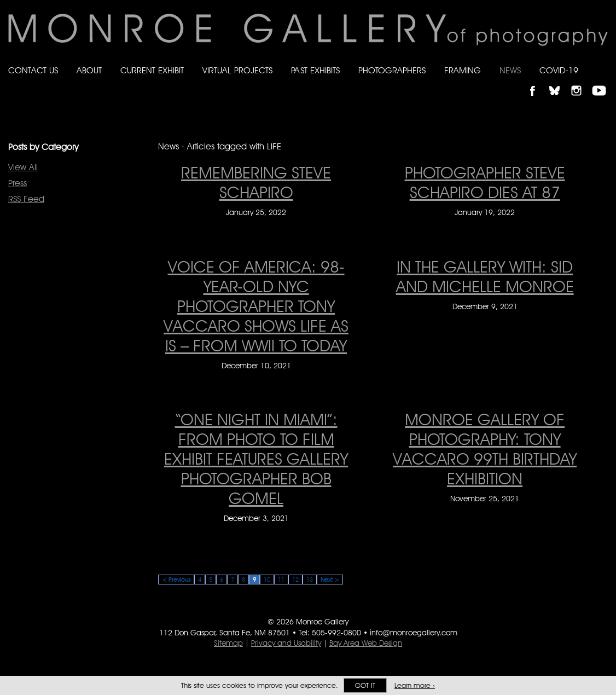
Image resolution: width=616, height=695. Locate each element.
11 (281, 580)
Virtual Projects (237, 70)
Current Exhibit (152, 70)
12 (295, 580)
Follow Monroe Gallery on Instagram (581, 81)
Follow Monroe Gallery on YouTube (603, 81)
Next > (330, 580)
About (89, 70)
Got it (365, 685)
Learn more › (415, 685)
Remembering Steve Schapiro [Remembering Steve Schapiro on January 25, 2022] (256, 182)
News (510, 70)
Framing (463, 70)
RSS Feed (26, 199)
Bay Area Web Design (366, 643)
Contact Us (33, 70)
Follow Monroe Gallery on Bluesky (560, 81)
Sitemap (228, 643)
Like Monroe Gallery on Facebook (537, 81)
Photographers (392, 70)
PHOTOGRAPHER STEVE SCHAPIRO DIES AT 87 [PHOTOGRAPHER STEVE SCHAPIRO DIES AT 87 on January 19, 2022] (485, 182)
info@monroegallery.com (414, 633)
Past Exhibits (315, 70)
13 (310, 580)
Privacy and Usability (286, 643)
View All (23, 167)
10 (267, 580)
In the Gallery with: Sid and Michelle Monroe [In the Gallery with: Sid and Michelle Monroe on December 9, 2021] (485, 276)
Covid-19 (559, 70)
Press (18, 183)
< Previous (176, 580)
